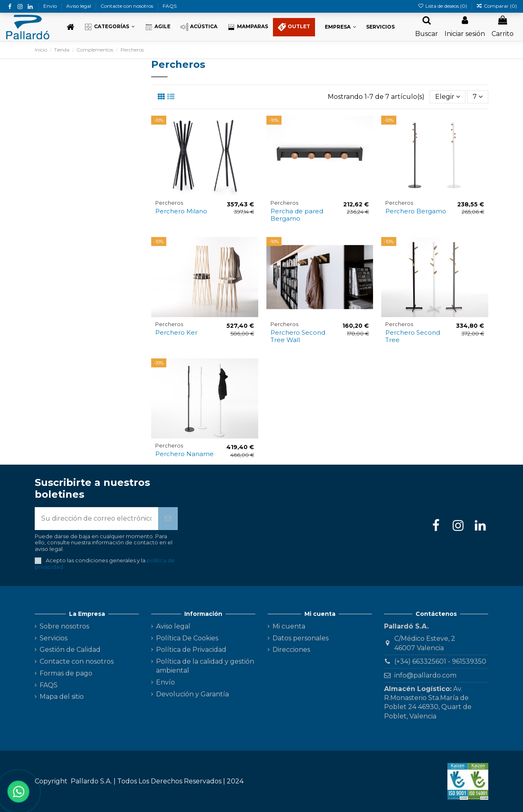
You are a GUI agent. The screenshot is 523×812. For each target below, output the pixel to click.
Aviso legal (79, 6)
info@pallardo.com (425, 675)
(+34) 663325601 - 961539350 (440, 661)
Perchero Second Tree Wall (298, 336)
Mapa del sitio (62, 697)
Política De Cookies (187, 638)
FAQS (170, 6)
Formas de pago (66, 673)
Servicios (54, 638)
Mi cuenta (289, 626)
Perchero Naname (184, 454)
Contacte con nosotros (127, 6)
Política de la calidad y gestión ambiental (205, 666)
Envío (51, 6)
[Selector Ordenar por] (448, 97)
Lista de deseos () (443, 6)
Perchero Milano (181, 211)
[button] (110, 27)
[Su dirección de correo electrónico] (96, 519)
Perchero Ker (176, 332)
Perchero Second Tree (413, 336)
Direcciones (291, 650)
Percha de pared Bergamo (297, 215)
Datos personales (301, 638)
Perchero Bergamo (416, 211)
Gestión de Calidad (70, 650)
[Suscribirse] (168, 519)
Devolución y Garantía (192, 694)
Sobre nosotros (64, 626)
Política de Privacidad (191, 650)
